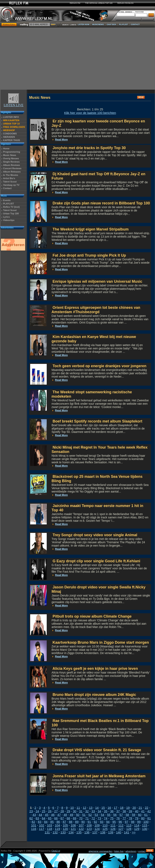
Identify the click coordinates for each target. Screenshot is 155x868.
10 (72, 808)
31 (81, 811)
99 (139, 822)
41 (143, 811)
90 (83, 822)
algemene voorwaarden (101, 851)
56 (115, 815)
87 (64, 822)
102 (42, 825)
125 (105, 829)
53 (96, 815)
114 (137, 825)
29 (68, 811)
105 (65, 825)
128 (129, 829)
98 (133, 822)
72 (93, 818)
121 (73, 829)
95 (114, 822)
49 (71, 815)
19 (128, 808)
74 (106, 818)
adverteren (131, 851)
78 (131, 818)
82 (33, 822)
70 (81, 818)
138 (103, 832)
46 (53, 815)
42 (149, 811)
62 (31, 818)
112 (121, 825)
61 (146, 815)
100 (146, 822)
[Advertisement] (77, 59)
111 (113, 825)
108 (89, 825)
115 (145, 825)
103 (49, 825)
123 (89, 829)
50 (78, 815)
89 (77, 822)
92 (95, 822)
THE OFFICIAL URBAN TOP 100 (99, 3)
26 (50, 811)
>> (134, 832)
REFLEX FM (75, 3)
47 (59, 815)
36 (112, 811)
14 (97, 808)
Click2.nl (56, 851)
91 (89, 822)
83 (40, 822)
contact (142, 851)
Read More (61, 140)
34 (100, 811)
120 (65, 829)
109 (97, 825)
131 (47, 832)
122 (81, 829)
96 (120, 822)
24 (37, 811)
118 (49, 829)
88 (71, 822)
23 (31, 811)
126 (113, 829)
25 (44, 811)
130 (145, 829)
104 (57, 825)
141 (127, 832)
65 (50, 818)
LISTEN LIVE (14, 104)
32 (87, 811)
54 (103, 815)
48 (65, 815)
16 (109, 808)
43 (34, 815)
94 (108, 822)
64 (44, 818)
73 (100, 818)
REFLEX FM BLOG (125, 3)
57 (121, 815)
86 (58, 822)
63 (37, 818)
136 (87, 832)
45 (47, 815)
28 (62, 811)
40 (137, 811)
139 (111, 832)
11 (78, 808)
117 (42, 829)
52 (90, 815)
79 (137, 818)
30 (75, 811)
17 (116, 808)
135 (79, 832)
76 (118, 818)
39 (131, 811)
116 (34, 829)
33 (93, 811)
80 (143, 818)
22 (147, 808)
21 (140, 808)
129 (137, 829)
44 (40, 815)
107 (81, 825)
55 (109, 815)
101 (34, 825)
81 (149, 818)
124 (97, 829)
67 (62, 818)
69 (75, 818)
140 (119, 832)
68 (68, 818)
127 (121, 829)
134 (71, 832)
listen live (119, 851)
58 (127, 815)
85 (52, 822)
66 (56, 818)
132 (55, 832)
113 (129, 825)
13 (91, 808)
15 (103, 808)
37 (118, 811)
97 (127, 822)
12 (84, 808)
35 (106, 811)
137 (95, 832)
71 (87, 818)
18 (122, 808)
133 (63, 832)
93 (102, 822)
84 (46, 822)
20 (134, 808)
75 (112, 818)
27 (56, 811)
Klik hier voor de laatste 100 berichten (90, 113)
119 (57, 829)
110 (105, 825)
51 (84, 815)
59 (134, 815)
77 (124, 818)
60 (140, 815)
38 (124, 811)
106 (73, 825)
